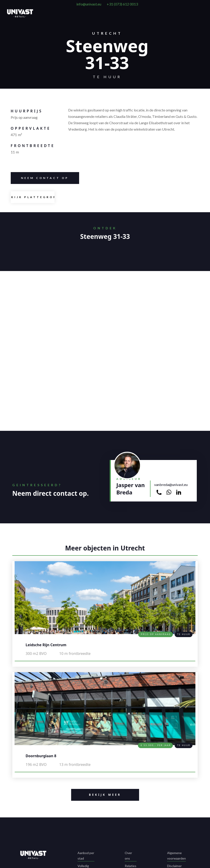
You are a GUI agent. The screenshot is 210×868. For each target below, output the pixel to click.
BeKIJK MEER (96, 795)
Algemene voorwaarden (176, 856)
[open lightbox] (33, 197)
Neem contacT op (40, 178)
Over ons (128, 856)
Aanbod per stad (86, 856)
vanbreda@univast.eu (171, 484)
